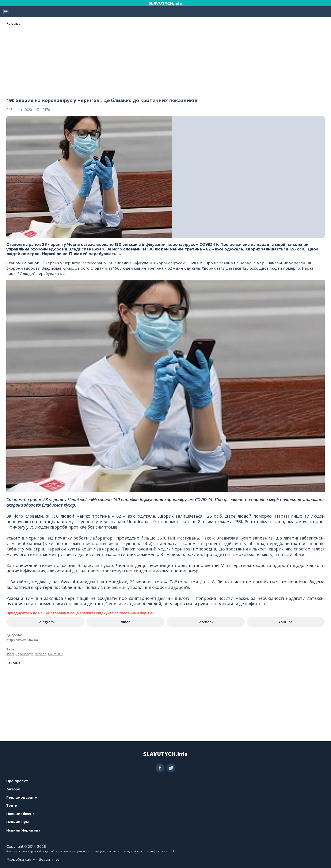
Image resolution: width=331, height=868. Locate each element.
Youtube (286, 622)
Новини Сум (18, 822)
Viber (125, 622)
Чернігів (41, 654)
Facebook (206, 622)
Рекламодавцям (22, 797)
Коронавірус (24, 654)
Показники (56, 654)
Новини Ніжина (20, 814)
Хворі (10, 654)
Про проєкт (17, 781)
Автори (13, 789)
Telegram (45, 622)
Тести (12, 806)
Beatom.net (49, 859)
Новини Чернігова (23, 830)
